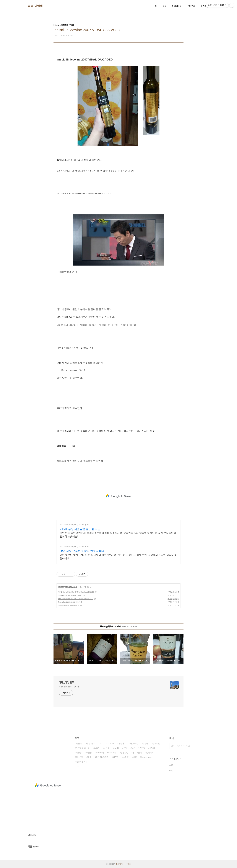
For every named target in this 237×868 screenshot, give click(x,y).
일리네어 (150, 753)
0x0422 (110, 744)
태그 (164, 6)
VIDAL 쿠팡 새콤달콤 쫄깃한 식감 (80, 529)
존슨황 (107, 748)
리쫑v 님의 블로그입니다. (69, 687)
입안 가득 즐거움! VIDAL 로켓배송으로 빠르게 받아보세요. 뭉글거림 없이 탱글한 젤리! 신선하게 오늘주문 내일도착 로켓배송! (118, 535)
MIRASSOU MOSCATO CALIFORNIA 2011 (76, 599)
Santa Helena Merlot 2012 (69, 605)
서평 (135, 757)
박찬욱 (79, 744)
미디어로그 (177, 6)
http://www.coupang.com (71, 525)
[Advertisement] (118, 496)
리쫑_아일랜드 (37, 6)
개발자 (152, 748)
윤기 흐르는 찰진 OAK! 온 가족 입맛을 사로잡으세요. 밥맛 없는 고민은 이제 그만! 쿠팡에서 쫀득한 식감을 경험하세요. (118, 557)
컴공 (89, 757)
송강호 (126, 757)
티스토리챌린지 (102, 757)
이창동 (79, 753)
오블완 (89, 753)
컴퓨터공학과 (82, 762)
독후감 (97, 748)
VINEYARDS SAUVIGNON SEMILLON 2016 (76, 592)
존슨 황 (122, 744)
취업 (125, 748)
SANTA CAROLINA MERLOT (70, 595)
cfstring (100, 753)
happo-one (147, 757)
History (61, 587)
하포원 (116, 757)
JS (100, 744)
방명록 (203, 6)
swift (116, 748)
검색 (206, 746)
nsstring (112, 753)
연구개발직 (137, 753)
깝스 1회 (80, 757)
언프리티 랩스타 (83, 748)
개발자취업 (134, 744)
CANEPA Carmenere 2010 (69, 602)
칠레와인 (156, 744)
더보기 (77, 767)
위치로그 (191, 6)
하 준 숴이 (90, 744)
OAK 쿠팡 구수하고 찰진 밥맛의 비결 (82, 551)
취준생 (145, 744)
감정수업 (124, 753)
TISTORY (119, 864)
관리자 (129, 864)
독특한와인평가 (71, 587)
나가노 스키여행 (138, 748)
